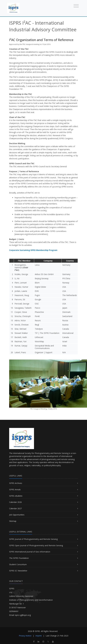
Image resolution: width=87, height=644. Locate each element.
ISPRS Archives (16, 483)
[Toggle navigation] (76, 6)
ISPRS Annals (15, 490)
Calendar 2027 (15, 508)
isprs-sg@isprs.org (23, 615)
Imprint (39, 636)
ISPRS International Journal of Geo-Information (30, 552)
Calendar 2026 (15, 502)
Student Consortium (18, 564)
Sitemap (13, 521)
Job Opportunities (17, 515)
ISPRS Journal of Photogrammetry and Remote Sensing (33, 539)
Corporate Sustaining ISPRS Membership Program (33, 250)
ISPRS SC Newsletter (18, 571)
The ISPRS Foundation (19, 558)
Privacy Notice (25, 636)
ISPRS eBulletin (16, 496)
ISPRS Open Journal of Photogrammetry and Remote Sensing (36, 545)
